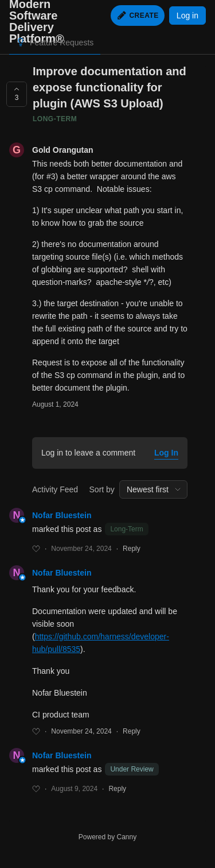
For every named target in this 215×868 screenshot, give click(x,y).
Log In (166, 453)
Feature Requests (62, 43)
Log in (187, 16)
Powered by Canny (107, 837)
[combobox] (153, 489)
